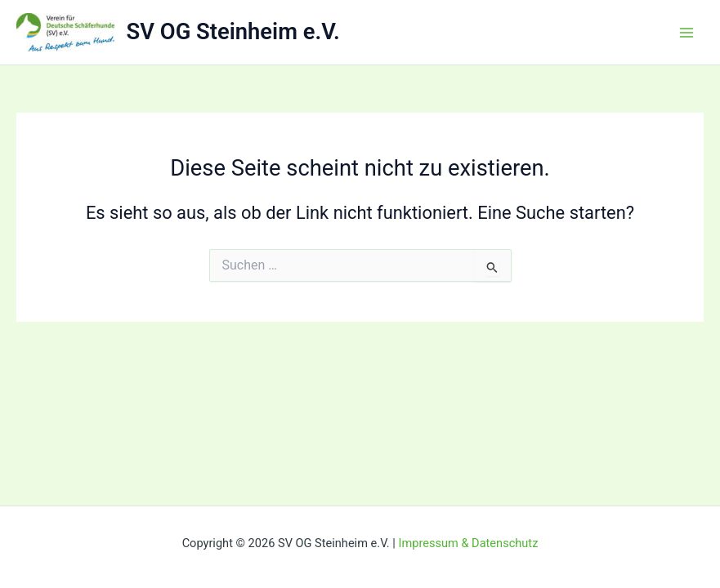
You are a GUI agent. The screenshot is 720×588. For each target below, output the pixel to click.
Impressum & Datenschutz (468, 543)
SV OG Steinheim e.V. (233, 32)
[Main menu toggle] (686, 33)
